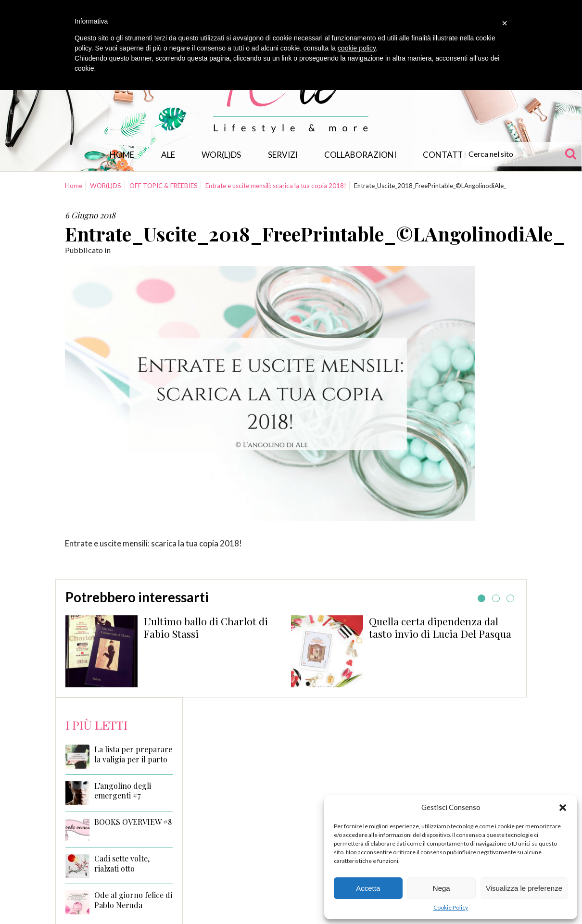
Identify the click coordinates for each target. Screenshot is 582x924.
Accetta (368, 888)
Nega (442, 888)
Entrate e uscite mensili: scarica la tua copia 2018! (276, 186)
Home (122, 155)
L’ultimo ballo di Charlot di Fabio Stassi (206, 627)
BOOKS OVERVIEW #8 (133, 822)
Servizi (283, 155)
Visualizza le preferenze (524, 888)
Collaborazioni (360, 155)
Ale (168, 155)
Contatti (444, 155)
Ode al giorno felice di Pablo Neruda (133, 900)
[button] (563, 808)
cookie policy (357, 48)
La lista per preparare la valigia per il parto (133, 754)
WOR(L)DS (221, 155)
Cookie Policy (451, 907)
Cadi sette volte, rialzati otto (122, 864)
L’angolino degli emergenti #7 (123, 791)
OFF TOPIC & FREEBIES (164, 186)
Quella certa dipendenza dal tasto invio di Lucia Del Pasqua (440, 627)
